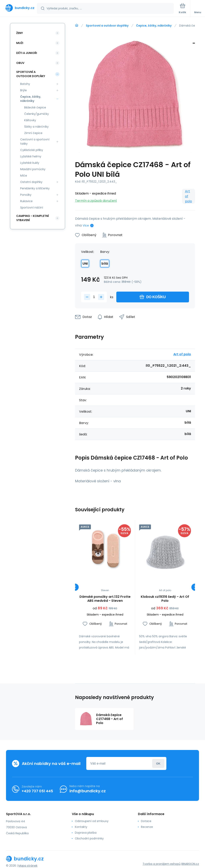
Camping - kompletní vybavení (33, 218)
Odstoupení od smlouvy (92, 821)
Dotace (146, 821)
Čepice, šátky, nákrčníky (154, 26)
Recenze (147, 827)
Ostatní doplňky (31, 182)
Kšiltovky (30, 120)
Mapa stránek (28, 866)
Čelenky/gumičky (37, 114)
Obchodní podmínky (89, 838)
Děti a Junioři (27, 53)
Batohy (25, 84)
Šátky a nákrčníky (36, 127)
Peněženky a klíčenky (35, 188)
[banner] (19, 8)
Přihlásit (158, 763)
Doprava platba (86, 833)
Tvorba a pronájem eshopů (162, 864)
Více (86, 225)
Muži (20, 43)
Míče (24, 176)
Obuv (20, 63)
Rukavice (26, 201)
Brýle (24, 90)
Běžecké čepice (35, 107)
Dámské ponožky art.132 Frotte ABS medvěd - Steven (105, 599)
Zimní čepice (33, 133)
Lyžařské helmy (31, 156)
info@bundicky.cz (88, 791)
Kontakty (81, 827)
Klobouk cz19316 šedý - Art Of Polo (165, 599)
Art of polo (188, 196)
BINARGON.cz (190, 864)
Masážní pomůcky (33, 169)
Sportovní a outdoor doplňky (107, 26)
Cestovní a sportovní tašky (35, 142)
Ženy (20, 33)
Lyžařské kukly (30, 163)
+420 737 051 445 (37, 791)
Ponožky (26, 195)
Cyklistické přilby (32, 150)
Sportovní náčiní (32, 208)
